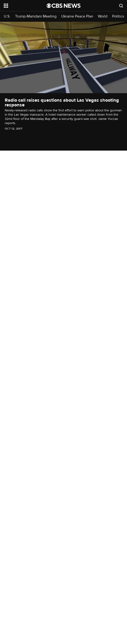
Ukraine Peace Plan (77, 16)
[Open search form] (121, 6)
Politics (118, 16)
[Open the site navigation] (24, 6)
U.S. (7, 16)
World (103, 16)
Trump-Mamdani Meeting (36, 16)
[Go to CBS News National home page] (64, 6)
